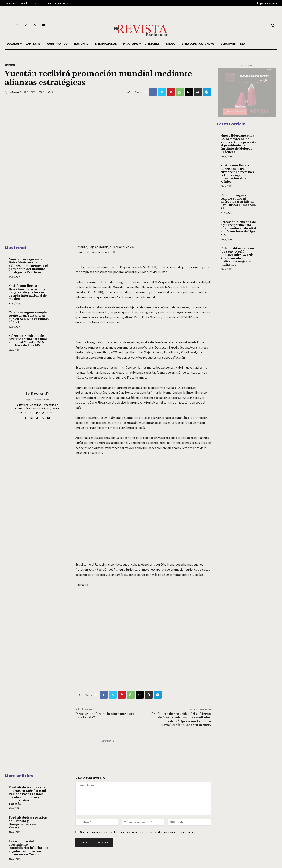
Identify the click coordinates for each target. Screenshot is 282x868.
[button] (273, 25)
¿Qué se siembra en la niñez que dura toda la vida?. (105, 716)
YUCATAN (10, 65)
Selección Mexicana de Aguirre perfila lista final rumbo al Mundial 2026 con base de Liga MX (28, 341)
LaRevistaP (15, 92)
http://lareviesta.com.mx (37, 400)
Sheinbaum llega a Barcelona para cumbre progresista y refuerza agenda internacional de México (28, 292)
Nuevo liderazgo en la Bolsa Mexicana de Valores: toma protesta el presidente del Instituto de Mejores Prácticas (28, 266)
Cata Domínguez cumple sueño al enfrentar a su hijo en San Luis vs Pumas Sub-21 (29, 317)
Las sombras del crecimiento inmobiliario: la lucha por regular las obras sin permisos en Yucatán (28, 848)
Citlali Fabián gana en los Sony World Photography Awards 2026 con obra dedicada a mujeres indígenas (237, 257)
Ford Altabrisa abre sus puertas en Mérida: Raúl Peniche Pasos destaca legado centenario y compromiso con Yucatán (27, 796)
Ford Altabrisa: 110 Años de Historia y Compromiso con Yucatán (28, 823)
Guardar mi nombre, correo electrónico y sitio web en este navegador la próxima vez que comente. (138, 832)
